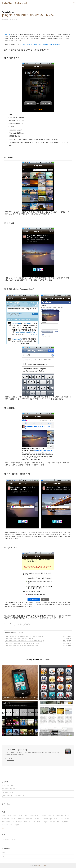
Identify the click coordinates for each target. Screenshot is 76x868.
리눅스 (40, 822)
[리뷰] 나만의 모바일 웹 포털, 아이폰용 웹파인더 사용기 (20, 645)
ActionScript (48, 819)
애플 (4, 816)
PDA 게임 (30, 819)
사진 (62, 819)
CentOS (6, 825)
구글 (56, 819)
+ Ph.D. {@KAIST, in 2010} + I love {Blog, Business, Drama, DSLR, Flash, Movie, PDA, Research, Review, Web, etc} (33, 754)
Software (12, 633)
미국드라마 (60, 816)
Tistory (21, 819)
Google (19, 822)
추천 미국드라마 (35, 816)
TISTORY (39, 865)
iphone (65, 822)
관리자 (45, 865)
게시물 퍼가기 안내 (7, 792)
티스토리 (51, 816)
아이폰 (53, 822)
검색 (72, 840)
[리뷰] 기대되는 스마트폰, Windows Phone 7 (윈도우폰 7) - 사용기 (23, 636)
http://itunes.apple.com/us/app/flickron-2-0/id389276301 (40, 45)
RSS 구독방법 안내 (8, 785)
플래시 (17, 825)
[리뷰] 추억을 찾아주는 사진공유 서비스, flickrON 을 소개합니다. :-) (24, 641)
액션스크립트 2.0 (30, 822)
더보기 (4, 828)
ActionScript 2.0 (8, 822)
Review (7, 633)
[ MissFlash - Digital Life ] (14, 3)
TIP (59, 822)
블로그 (14, 819)
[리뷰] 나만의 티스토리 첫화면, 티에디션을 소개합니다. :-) (21, 643)
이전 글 (8, 34)
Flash (68, 819)
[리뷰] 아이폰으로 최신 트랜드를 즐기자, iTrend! (18, 639)
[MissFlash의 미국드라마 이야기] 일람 (13, 796)
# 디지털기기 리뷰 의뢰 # (9, 789)
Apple (46, 822)
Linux (44, 816)
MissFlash (6, 819)
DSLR (21, 816)
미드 (15, 816)
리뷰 (10, 816)
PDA (68, 816)
